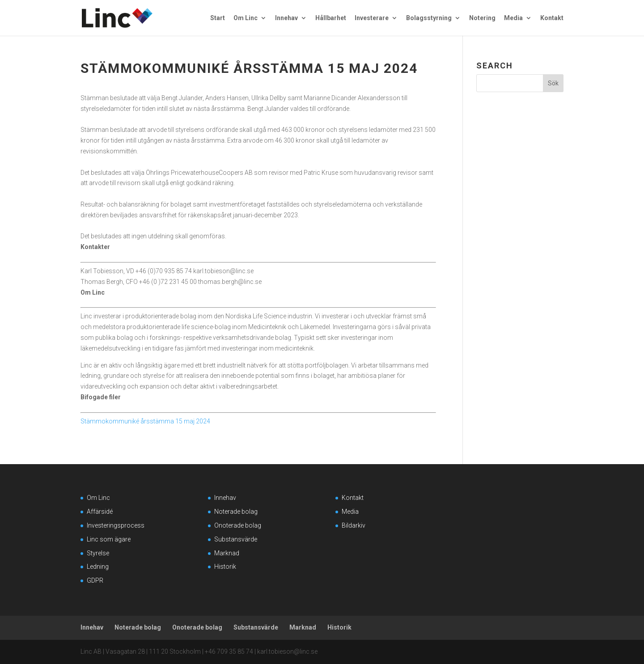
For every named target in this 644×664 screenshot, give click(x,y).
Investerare (372, 18)
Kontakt (552, 18)
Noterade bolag (236, 512)
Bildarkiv (354, 525)
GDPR (95, 580)
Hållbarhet (331, 18)
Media (513, 18)
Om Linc (246, 18)
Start (218, 18)
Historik (225, 567)
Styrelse (98, 553)
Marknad (227, 553)
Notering (482, 18)
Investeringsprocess (116, 525)
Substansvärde (236, 539)
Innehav (286, 18)
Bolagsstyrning (429, 18)
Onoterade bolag (238, 525)
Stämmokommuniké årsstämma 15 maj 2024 (145, 421)
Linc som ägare (109, 539)
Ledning (98, 567)
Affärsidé (100, 512)
